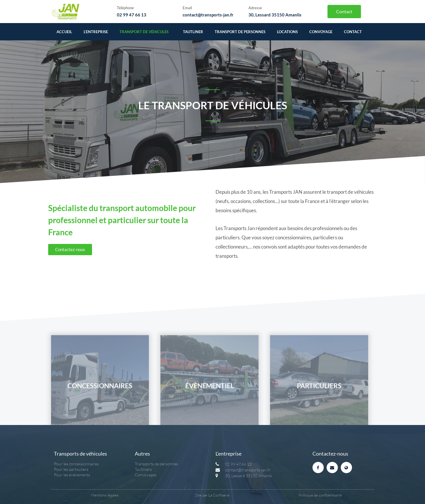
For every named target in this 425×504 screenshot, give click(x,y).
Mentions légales (105, 495)
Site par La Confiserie (212, 495)
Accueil (64, 32)
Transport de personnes (240, 32)
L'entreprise (229, 454)
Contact (353, 32)
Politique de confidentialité (320, 495)
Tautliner (193, 32)
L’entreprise (96, 32)
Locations (287, 32)
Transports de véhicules (80, 454)
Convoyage (321, 32)
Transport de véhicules (145, 32)
